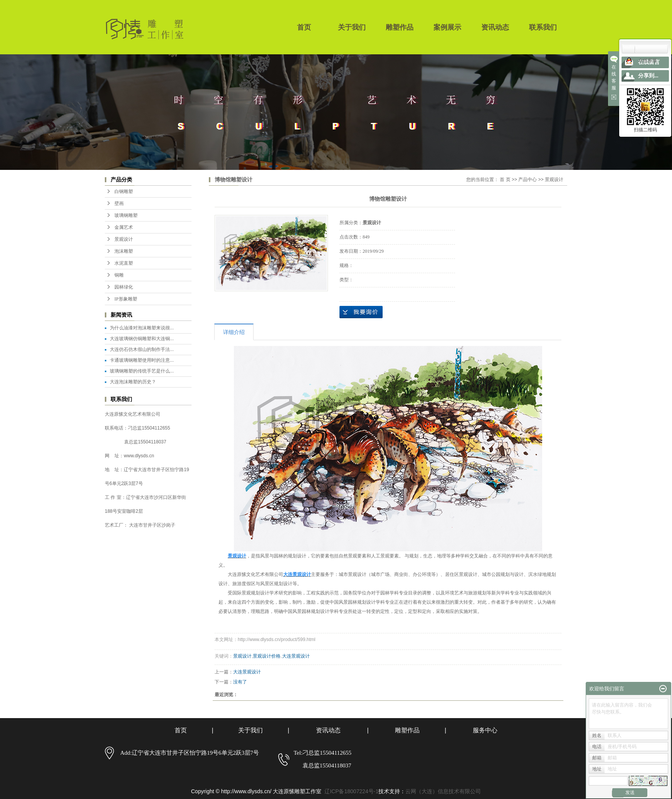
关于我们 (352, 27)
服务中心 (485, 730)
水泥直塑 (124, 263)
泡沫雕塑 (124, 251)
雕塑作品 (400, 27)
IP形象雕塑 (126, 299)
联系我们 (543, 27)
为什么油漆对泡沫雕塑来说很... (142, 328)
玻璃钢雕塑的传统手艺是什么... (142, 371)
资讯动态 (495, 27)
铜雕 (119, 275)
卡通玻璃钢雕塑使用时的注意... (142, 360)
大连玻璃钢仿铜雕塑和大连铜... (142, 339)
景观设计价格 (267, 656)
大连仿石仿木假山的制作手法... (142, 349)
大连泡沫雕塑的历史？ (133, 382)
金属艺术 (124, 227)
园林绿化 (124, 287)
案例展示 (447, 27)
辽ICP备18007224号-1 (351, 791)
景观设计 (124, 239)
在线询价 (361, 312)
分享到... (648, 76)
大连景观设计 (296, 656)
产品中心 (528, 180)
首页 (304, 27)
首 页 (505, 180)
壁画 (119, 203)
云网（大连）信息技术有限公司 (443, 791)
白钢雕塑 (124, 191)
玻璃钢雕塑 (126, 215)
